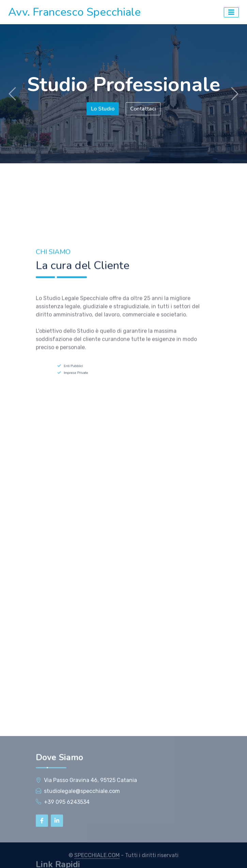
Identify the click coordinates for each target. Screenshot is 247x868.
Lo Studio (102, 109)
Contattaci (143, 109)
